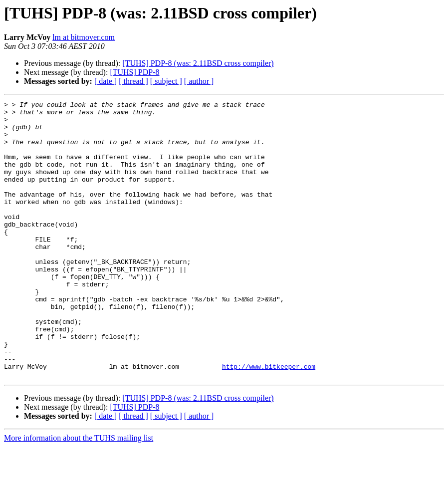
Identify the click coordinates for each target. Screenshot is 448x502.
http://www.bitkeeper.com (269, 420)
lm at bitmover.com (84, 37)
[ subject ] (166, 81)
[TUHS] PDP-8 (134, 72)
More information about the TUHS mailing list (79, 493)
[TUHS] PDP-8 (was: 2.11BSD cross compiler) (198, 63)
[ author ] (199, 81)
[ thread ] (133, 81)
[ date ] (106, 81)
